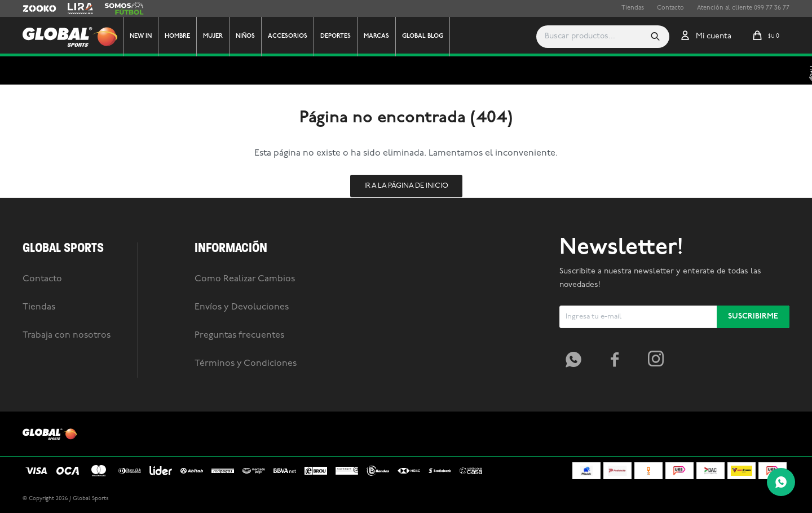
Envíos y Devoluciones (242, 307)
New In (141, 36)
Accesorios (288, 36)
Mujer (213, 36)
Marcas (376, 36)
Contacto (670, 8)
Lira (73, 8)
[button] (655, 37)
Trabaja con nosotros (67, 335)
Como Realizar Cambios (245, 279)
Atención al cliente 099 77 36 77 (743, 8)
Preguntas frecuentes (239, 335)
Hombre (177, 36)
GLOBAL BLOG (423, 36)
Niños (245, 36)
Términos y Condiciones (246, 364)
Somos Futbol (124, 8)
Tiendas (633, 8)
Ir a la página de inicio (406, 186)
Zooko (32, 8)
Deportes (336, 36)
